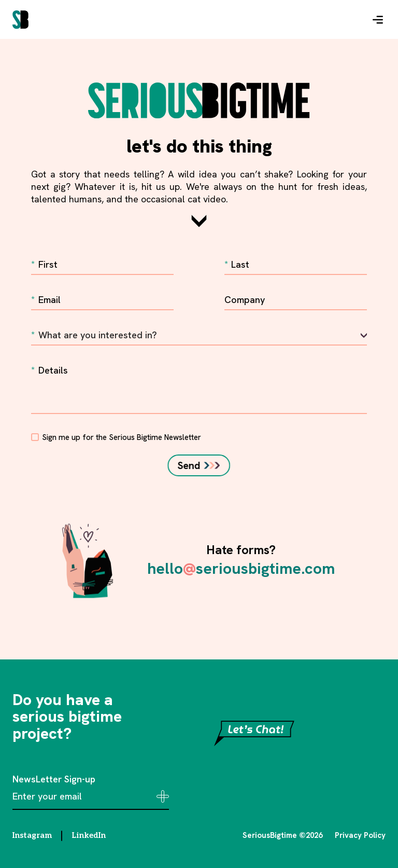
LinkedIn (89, 835)
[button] (378, 20)
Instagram (32, 835)
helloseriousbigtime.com (241, 568)
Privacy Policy (360, 836)
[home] (20, 20)
